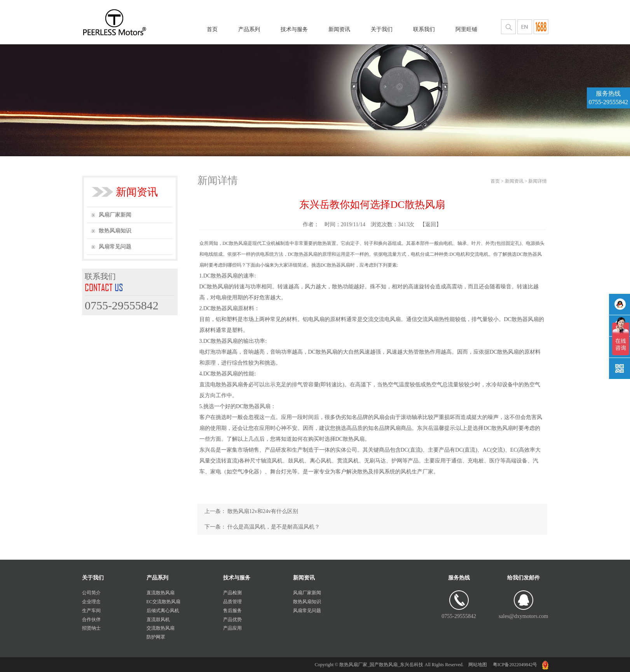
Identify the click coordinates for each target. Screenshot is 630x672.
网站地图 (478, 665)
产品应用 (232, 628)
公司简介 (91, 593)
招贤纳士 (91, 628)
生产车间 (91, 611)
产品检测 (232, 593)
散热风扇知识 (112, 231)
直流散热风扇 (161, 593)
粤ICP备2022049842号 (515, 665)
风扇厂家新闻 (112, 215)
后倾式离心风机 (163, 611)
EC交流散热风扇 (163, 602)
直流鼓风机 (158, 620)
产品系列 (249, 29)
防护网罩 (156, 637)
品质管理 (232, 602)
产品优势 (232, 620)
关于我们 (382, 29)
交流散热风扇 (161, 628)
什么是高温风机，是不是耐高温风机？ (274, 527)
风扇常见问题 (112, 247)
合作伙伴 (91, 620)
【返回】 (431, 224)
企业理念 (91, 602)
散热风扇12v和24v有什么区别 (263, 511)
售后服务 (232, 611)
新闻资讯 (339, 29)
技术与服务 (294, 29)
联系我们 (424, 29)
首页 (212, 29)
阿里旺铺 (466, 29)
